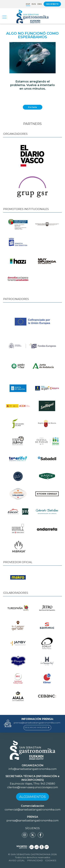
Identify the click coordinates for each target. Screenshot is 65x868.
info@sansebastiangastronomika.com (33, 769)
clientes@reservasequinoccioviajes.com (32, 787)
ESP (28, 4)
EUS (34, 4)
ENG (40, 4)
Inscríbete (52, 4)
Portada (33, 107)
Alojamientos (32, 797)
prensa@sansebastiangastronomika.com (37, 723)
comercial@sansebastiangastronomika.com (33, 810)
